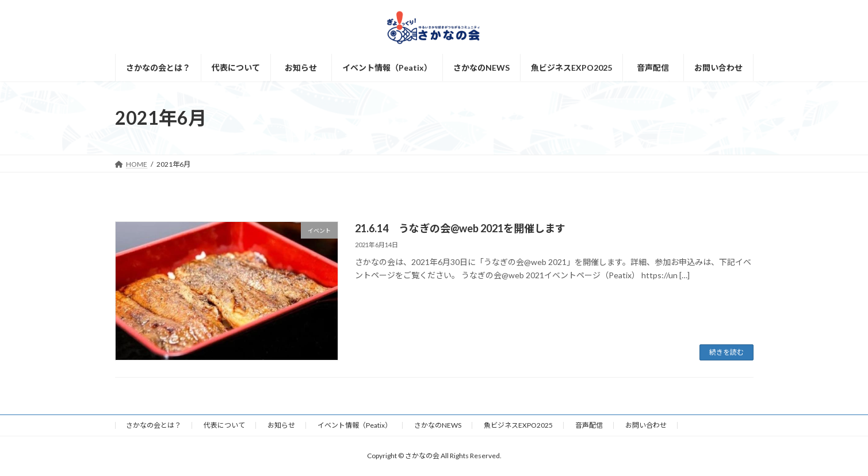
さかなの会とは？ (154, 425)
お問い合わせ (646, 425)
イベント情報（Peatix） (355, 425)
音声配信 (589, 425)
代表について (224, 425)
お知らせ (281, 425)
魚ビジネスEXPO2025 (518, 425)
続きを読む (726, 352)
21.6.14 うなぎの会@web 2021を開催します (460, 228)
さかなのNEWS (438, 425)
